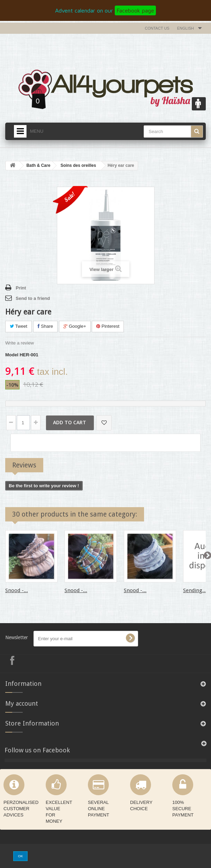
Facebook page (135, 10)
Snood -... (17, 590)
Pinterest (108, 326)
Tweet (18, 326)
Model (12, 355)
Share (45, 326)
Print (21, 288)
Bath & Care (39, 165)
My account (22, 703)
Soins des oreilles (78, 165)
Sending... (195, 590)
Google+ (75, 326)
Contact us (157, 28)
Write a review (20, 343)
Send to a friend (33, 298)
